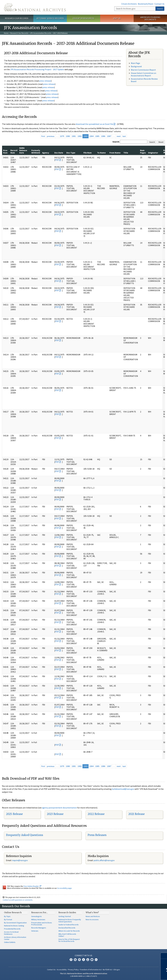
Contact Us (159, 4)
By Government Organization (15, 923)
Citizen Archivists (129, 4)
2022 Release (96, 814)
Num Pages (143, 151)
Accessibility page (64, 888)
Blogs (92, 960)
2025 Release (14, 814)
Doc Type (71, 153)
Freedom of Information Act (91, 970)
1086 (103, 136)
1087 (109, 136)
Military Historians (38, 919)
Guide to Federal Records (69, 925)
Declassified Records (67, 928)
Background (136, 66)
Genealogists (36, 916)
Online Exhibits (10, 942)
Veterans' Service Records (50, 18)
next (119, 136)
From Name (115, 153)
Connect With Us (83, 955)
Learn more (144, 975)
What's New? (92, 912)
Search (160, 9)
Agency (46, 153)
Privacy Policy (73, 970)
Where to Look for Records (69, 931)
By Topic (7, 916)
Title (126, 153)
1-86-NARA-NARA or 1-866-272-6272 (83, 976)
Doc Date (59, 153)
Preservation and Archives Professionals (42, 924)
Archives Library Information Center (15, 938)
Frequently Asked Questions (25, 835)
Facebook (71, 960)
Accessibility (62, 970)
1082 (80, 136)
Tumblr (84, 960)
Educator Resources (83, 18)
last (124, 136)
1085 (97, 136)
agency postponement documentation (59, 808)
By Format (8, 919)
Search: (116, 142)
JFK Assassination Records (41, 33)
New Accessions (92, 919)
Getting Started (65, 916)
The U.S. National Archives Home (35, 7)
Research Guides (67, 912)
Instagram (79, 960)
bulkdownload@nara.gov (123, 789)
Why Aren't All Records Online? (67, 935)
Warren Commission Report (143, 70)
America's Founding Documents (150, 18)
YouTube (88, 960)
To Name (101, 153)
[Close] (164, 956)
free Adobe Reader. (32, 886)
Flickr (96, 960)
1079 (62, 136)
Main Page (135, 63)
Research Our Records (17, 18)
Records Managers (39, 928)
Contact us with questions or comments (18, 900)
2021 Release (136, 814)
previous (51, 136)
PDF (57, 160)
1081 (74, 136)
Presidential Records (12, 929)
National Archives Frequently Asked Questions (70, 921)
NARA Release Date (23, 150)
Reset (161, 142)
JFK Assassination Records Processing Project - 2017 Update (37, 69)
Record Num (14, 151)
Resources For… (39, 912)
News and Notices (93, 916)
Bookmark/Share (146, 4)
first (43, 136)
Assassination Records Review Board (144, 80)
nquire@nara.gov (20, 860)
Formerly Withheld (36, 151)
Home (6, 33)
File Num (88, 153)
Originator (153, 153)
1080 (68, 136)
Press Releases (97, 835)
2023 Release (55, 814)
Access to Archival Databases (11, 933)
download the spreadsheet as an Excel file (94, 124)
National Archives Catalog (14, 926)
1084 (91, 136)
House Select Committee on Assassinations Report (144, 74)
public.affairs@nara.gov (104, 860)
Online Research (13, 912)
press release (45, 81)
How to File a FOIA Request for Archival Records (69, 940)
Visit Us (117, 18)
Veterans (35, 931)
